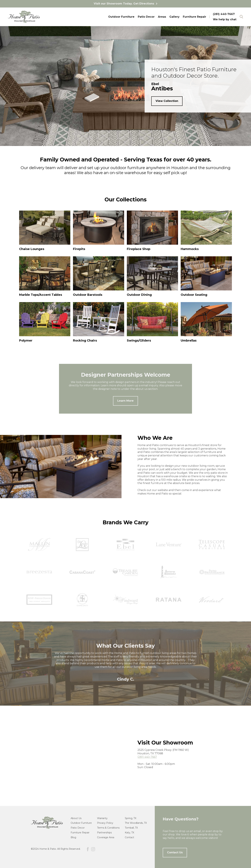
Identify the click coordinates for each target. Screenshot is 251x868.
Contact (129, 837)
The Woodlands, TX (136, 823)
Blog (73, 837)
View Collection (167, 101)
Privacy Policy (105, 823)
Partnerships (104, 833)
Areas (162, 17)
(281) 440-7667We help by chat (225, 17)
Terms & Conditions (108, 828)
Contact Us (175, 852)
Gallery (174, 17)
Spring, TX (131, 818)
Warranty (102, 818)
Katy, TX (129, 833)
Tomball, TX (131, 828)
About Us (76, 818)
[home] (24, 17)
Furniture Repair (194, 17)
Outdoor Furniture (121, 17)
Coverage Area (106, 837)
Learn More (126, 401)
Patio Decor (146, 17)
